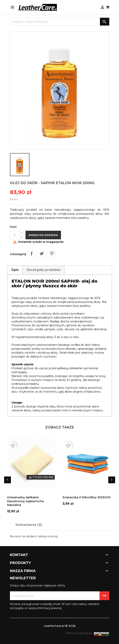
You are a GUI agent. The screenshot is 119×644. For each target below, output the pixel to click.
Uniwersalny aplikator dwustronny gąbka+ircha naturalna (25, 501)
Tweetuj (42, 254)
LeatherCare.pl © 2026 (60, 626)
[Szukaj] (60, 22)
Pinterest (52, 254)
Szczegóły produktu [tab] (44, 270)
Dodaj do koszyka (43, 235)
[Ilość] (15, 235)
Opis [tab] (15, 270)
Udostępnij (32, 254)
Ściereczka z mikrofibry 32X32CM (86, 497)
